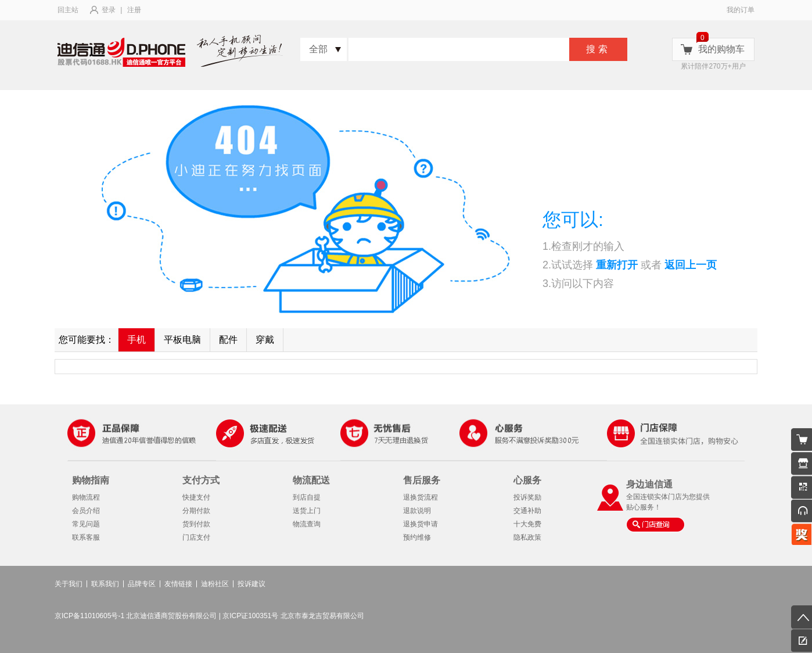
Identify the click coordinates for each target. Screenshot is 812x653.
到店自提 (307, 497)
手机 (136, 340)
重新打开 (617, 265)
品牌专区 (142, 584)
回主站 (68, 10)
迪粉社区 (215, 584)
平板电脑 (182, 340)
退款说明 (417, 511)
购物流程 (86, 497)
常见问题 (86, 524)
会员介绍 (86, 511)
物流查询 (307, 524)
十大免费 (527, 524)
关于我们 (69, 584)
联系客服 (86, 537)
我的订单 (741, 10)
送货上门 (307, 511)
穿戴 (265, 340)
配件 (228, 340)
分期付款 (196, 511)
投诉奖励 (527, 497)
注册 (134, 10)
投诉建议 (251, 584)
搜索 (598, 49)
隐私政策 (527, 537)
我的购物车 (721, 49)
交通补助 (527, 511)
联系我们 (105, 584)
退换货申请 (421, 524)
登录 (109, 10)
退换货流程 (421, 497)
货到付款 (196, 524)
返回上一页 (691, 265)
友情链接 (178, 584)
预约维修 (417, 537)
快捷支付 (196, 497)
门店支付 (196, 537)
